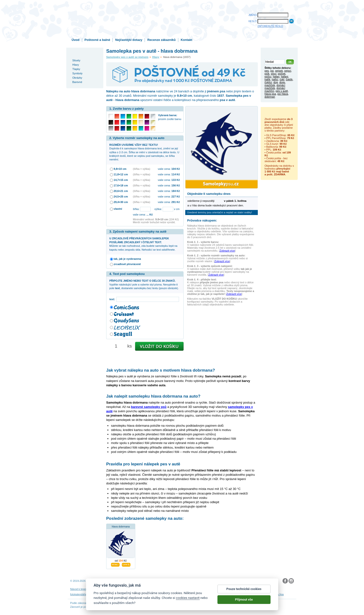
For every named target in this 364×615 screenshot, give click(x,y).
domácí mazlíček (275, 87)
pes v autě (282, 91)
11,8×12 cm (121, 174)
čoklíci (268, 82)
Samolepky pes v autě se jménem (127, 57)
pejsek (279, 71)
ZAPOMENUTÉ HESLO (270, 26)
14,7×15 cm (121, 180)
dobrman (270, 97)
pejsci (288, 71)
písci (274, 74)
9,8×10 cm (120, 169)
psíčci (268, 76)
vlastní (118, 209)
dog (276, 82)
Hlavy (156, 57)
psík (267, 74)
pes (267, 71)
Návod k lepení (79, 589)
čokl (282, 79)
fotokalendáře (78, 594)
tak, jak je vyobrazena (127, 259)
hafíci (275, 79)
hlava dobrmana (121, 527)
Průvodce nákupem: (202, 220)
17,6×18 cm (121, 185)
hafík (267, 79)
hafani (284, 76)
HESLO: (253, 21)
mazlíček (270, 85)
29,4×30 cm (121, 202)
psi (272, 71)
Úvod (76, 40)
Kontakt (186, 40)
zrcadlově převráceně (127, 264)
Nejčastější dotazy (129, 40)
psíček (282, 74)
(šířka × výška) (142, 169)
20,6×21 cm (121, 191)
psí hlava (283, 94)
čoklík (289, 79)
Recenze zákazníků (161, 40)
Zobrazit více (227, 251)
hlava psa (270, 94)
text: (113, 299)
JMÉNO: (253, 15)
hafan (276, 76)
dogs (282, 82)
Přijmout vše (244, 600)
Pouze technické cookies (244, 590)
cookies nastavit (188, 598)
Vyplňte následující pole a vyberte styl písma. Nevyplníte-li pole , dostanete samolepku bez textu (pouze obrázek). (144, 284)
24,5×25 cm (121, 197)
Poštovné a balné (97, 40)
